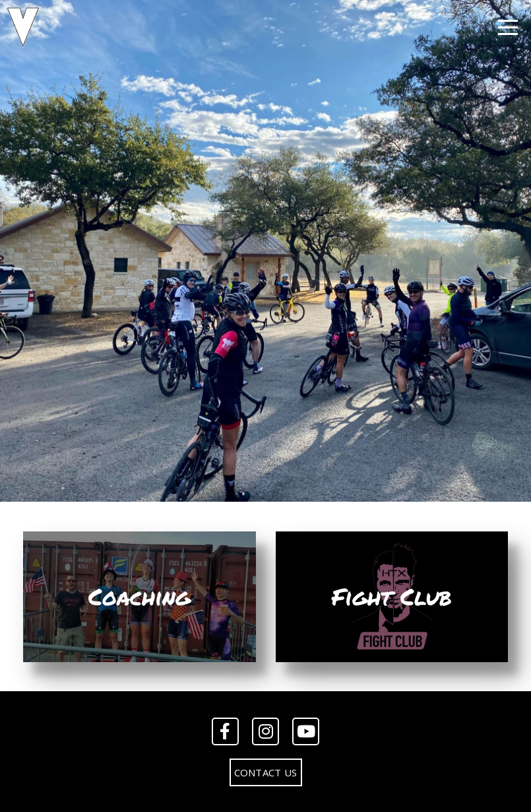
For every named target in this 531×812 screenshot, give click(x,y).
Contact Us (266, 772)
